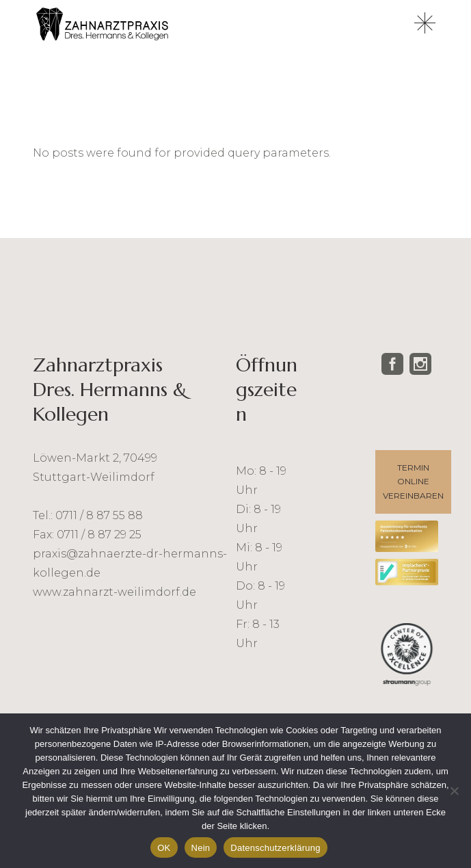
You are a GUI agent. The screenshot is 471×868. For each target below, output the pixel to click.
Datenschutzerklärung (275, 848)
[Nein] (454, 791)
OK (164, 848)
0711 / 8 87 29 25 (99, 535)
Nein (201, 848)
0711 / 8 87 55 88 (99, 515)
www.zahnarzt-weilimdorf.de (115, 592)
